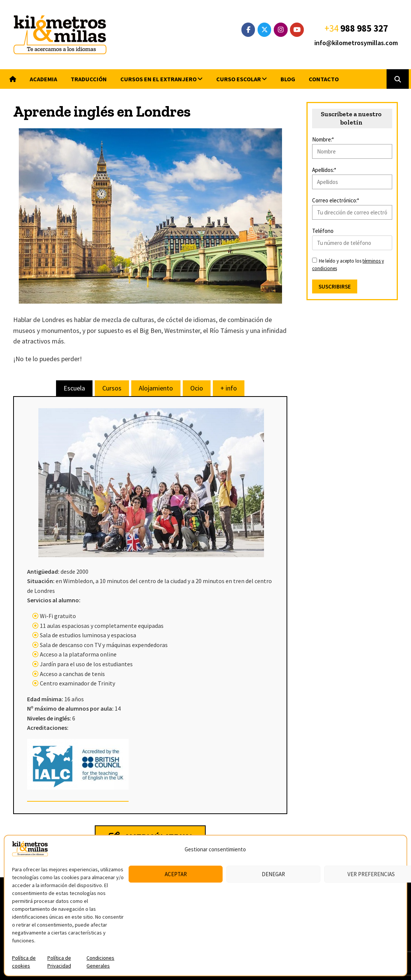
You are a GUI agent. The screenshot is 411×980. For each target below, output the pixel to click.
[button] (398, 79)
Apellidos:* (324, 170)
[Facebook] (248, 30)
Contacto (324, 79)
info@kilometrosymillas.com (356, 43)
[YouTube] (297, 30)
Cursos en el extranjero (158, 79)
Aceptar (176, 874)
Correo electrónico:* (336, 200)
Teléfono (323, 231)
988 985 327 (364, 28)
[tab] (74, 388)
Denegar (273, 874)
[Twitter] (265, 30)
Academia (43, 79)
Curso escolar (239, 79)
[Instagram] (281, 30)
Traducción (89, 79)
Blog (288, 79)
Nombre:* (323, 139)
